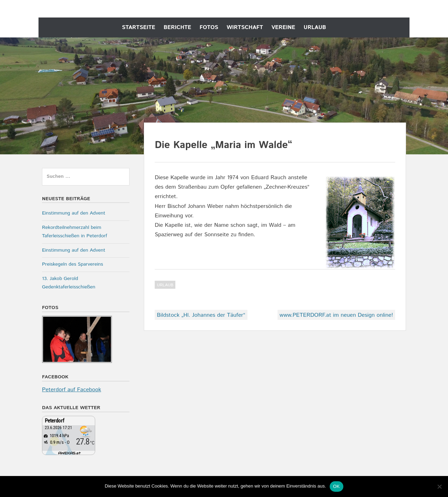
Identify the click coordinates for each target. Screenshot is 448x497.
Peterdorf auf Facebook (72, 390)
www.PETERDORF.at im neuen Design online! (336, 315)
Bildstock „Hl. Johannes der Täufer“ (201, 315)
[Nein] (439, 486)
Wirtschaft (245, 27)
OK (337, 486)
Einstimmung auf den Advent (74, 213)
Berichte (177, 27)
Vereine (283, 27)
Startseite (138, 27)
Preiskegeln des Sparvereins (73, 264)
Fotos (209, 27)
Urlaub (315, 27)
